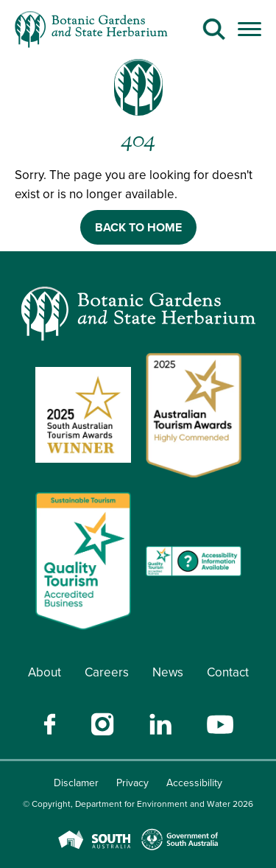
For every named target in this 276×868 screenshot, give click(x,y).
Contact (228, 672)
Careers (107, 672)
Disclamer (76, 783)
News (168, 672)
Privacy (132, 783)
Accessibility (194, 783)
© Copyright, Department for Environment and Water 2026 (138, 804)
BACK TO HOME (138, 227)
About (45, 672)
